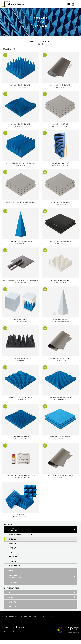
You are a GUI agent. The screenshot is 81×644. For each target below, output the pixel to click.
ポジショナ (13, 551)
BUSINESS (24, 621)
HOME (5, 621)
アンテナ (12, 555)
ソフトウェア (13, 564)
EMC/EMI (13, 609)
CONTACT (53, 621)
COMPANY (34, 621)
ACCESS (43, 621)
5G (10, 595)
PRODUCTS (14, 621)
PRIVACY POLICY (9, 631)
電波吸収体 (13, 542)
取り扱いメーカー (15, 568)
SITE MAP (22, 631)
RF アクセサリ (14, 560)
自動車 (11, 600)
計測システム (13, 546)
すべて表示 (13, 585)
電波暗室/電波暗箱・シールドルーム (21, 537)
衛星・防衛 (13, 604)
